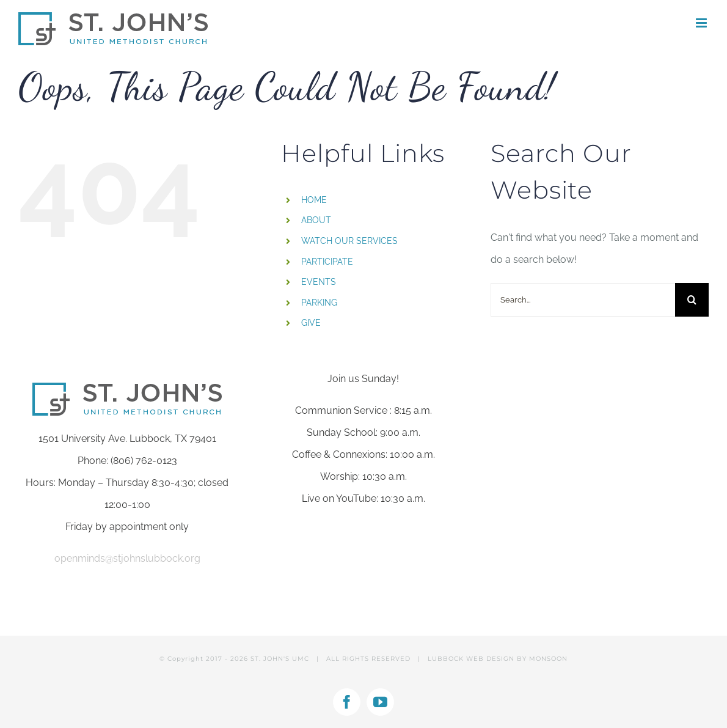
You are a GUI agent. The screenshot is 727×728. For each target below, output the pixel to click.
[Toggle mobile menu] (702, 23)
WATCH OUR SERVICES (349, 241)
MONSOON (548, 659)
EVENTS (319, 282)
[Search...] (583, 300)
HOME (314, 200)
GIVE (311, 323)
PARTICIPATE (327, 262)
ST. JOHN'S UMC (280, 659)
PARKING (319, 303)
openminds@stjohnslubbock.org (127, 558)
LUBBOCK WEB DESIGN (471, 659)
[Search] (692, 300)
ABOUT (316, 220)
